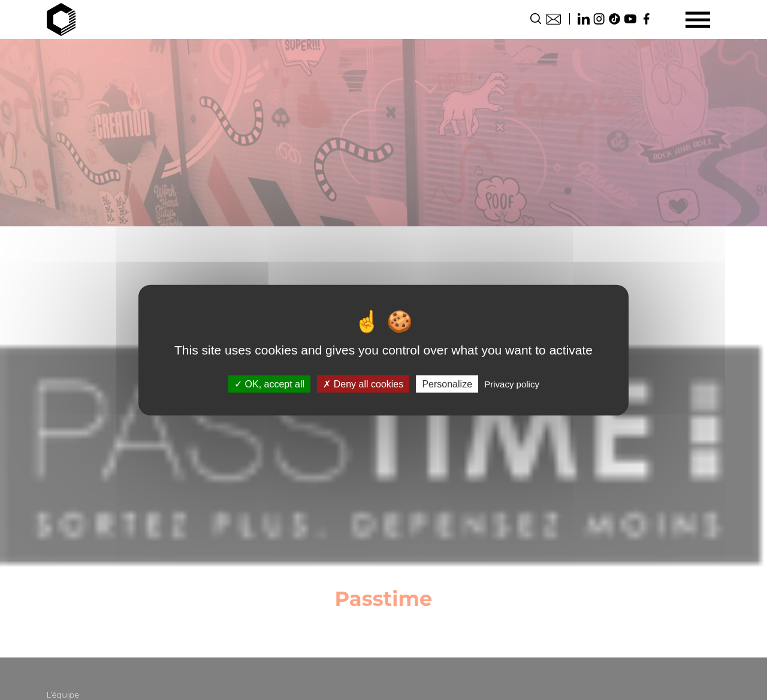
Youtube (630, 19)
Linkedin (584, 19)
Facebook (646, 19)
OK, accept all (269, 384)
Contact (553, 19)
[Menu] (698, 19)
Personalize (447, 384)
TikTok (615, 19)
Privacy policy (512, 384)
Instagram (599, 19)
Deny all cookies (363, 384)
